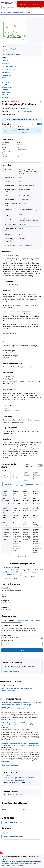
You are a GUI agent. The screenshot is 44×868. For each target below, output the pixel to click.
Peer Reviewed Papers (5, 82)
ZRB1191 (7, 776)
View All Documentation (12, 54)
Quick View (9, 484)
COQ (14, 50)
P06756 (21, 228)
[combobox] (22, 644)
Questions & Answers (6, 93)
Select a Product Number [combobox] (11, 638)
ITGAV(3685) (29, 246)
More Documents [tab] (35, 620)
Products (3, 12)
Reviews (5, 97)
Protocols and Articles (7, 76)
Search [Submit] (22, 650)
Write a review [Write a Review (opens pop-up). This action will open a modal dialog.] (17, 111)
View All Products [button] (11, 578)
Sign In (9, 119)
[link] (6, 864)
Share (39, 101)
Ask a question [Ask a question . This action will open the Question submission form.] (27, 111)
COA (6, 50)
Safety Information (9, 69)
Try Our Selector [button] (31, 576)
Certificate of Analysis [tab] (9, 620)
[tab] (5, 12)
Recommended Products (7, 88)
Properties (6, 60)
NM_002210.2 (23, 225)
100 (20, 182)
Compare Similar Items (10, 66)
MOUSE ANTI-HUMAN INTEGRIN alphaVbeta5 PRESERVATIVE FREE (17, 690)
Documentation (7, 72)
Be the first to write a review (14, 837)
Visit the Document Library (11, 671)
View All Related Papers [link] (10, 765)
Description (6, 63)
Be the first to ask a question (13, 822)
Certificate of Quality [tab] (22, 620)
